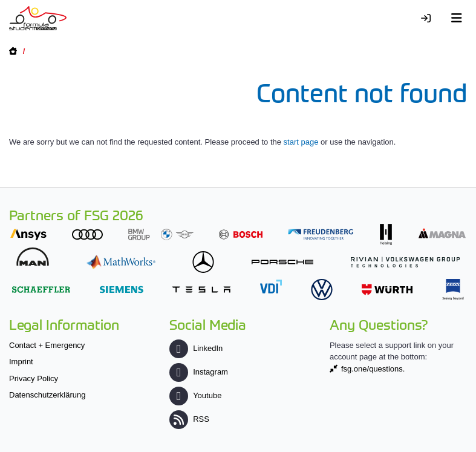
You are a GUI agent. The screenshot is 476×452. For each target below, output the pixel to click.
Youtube (195, 395)
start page (301, 142)
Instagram (199, 372)
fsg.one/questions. (373, 369)
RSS (189, 419)
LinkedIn (196, 348)
